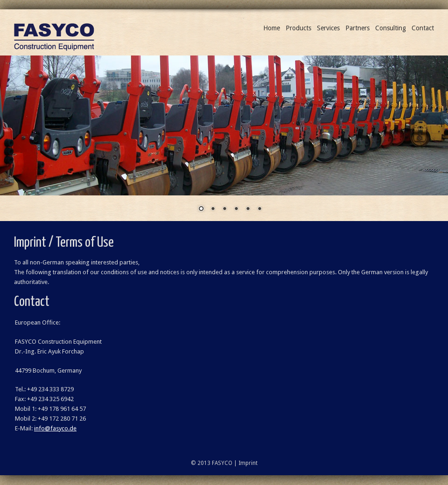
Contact (423, 28)
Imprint (248, 463)
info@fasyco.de (55, 428)
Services (328, 28)
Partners (357, 28)
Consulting (391, 28)
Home (272, 28)
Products (298, 28)
